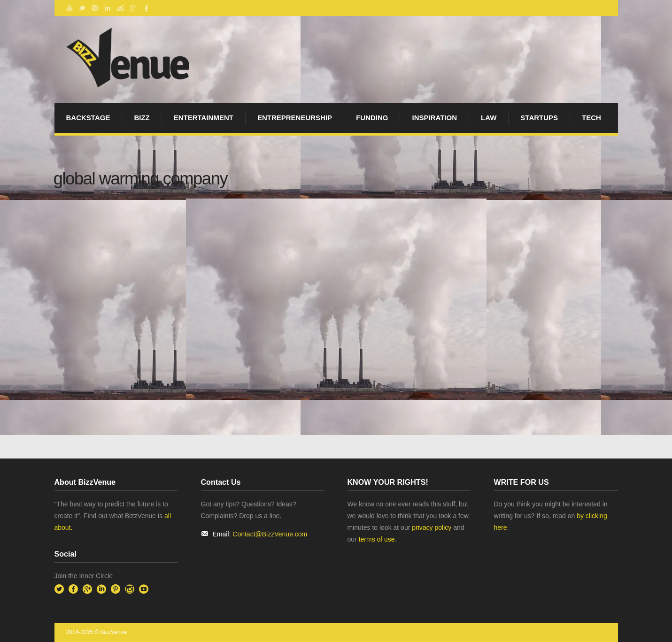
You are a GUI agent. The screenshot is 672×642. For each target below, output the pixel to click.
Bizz (142, 118)
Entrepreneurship (295, 118)
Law (489, 118)
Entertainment (204, 118)
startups (539, 118)
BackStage (88, 118)
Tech (591, 118)
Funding (372, 118)
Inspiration (434, 118)
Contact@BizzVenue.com (270, 534)
